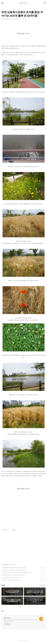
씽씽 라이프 (7, 618)
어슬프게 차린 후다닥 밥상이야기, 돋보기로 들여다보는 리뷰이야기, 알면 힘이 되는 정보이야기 (21, 621)
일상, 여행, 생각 (6, 564)
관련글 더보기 (42, 585)
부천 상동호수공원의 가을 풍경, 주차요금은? (11, 580)
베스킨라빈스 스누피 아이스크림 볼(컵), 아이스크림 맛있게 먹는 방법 (16, 572)
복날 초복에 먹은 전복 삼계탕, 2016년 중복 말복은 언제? (14, 570)
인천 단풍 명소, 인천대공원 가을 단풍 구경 (11, 577)
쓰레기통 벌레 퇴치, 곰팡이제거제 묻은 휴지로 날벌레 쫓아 (14, 567)
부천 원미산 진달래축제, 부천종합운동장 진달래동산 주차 (14, 575)
